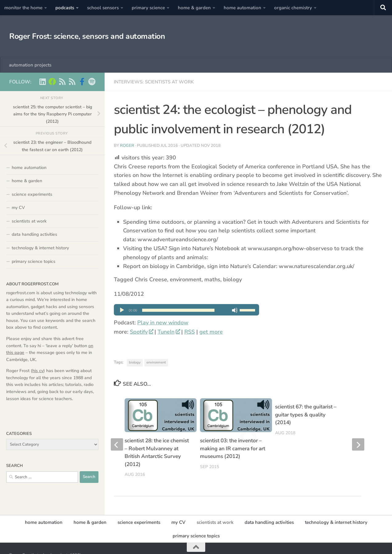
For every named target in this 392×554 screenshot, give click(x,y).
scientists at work (29, 221)
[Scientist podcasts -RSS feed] (62, 82)
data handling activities (34, 234)
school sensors (103, 8)
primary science (148, 8)
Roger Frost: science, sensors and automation (87, 36)
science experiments (32, 194)
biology (135, 362)
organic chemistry (293, 8)
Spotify (141, 332)
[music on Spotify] (92, 82)
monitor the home (23, 8)
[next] (358, 439)
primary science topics (34, 261)
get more (211, 332)
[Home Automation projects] (52, 82)
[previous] (117, 439)
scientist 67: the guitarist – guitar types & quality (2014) (306, 415)
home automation (242, 8)
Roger (127, 146)
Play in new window (163, 323)
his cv (38, 371)
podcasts (65, 8)
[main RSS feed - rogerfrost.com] (72, 82)
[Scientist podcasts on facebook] (82, 82)
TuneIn (169, 332)
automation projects (30, 65)
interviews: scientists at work (154, 82)
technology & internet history (40, 248)
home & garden (194, 8)
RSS (190, 332)
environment (156, 362)
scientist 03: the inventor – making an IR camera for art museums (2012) (233, 448)
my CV (18, 208)
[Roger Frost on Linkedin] (42, 82)
